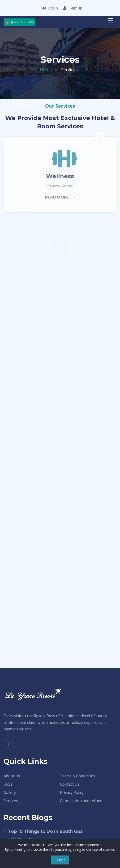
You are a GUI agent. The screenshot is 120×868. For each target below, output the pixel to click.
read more (60, 197)
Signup (73, 8)
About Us (12, 776)
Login (50, 8)
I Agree (60, 860)
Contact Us (70, 784)
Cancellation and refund (81, 801)
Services (11, 801)
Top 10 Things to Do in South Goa (45, 831)
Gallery (10, 792)
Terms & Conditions (78, 776)
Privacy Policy (72, 792)
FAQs (8, 784)
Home (46, 70)
